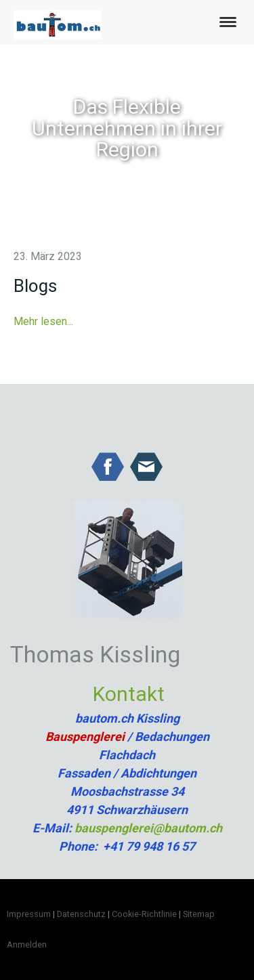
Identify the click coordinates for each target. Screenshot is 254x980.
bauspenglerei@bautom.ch (148, 828)
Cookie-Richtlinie (144, 914)
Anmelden (27, 944)
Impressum (29, 914)
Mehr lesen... (43, 321)
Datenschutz (81, 914)
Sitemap (199, 914)
